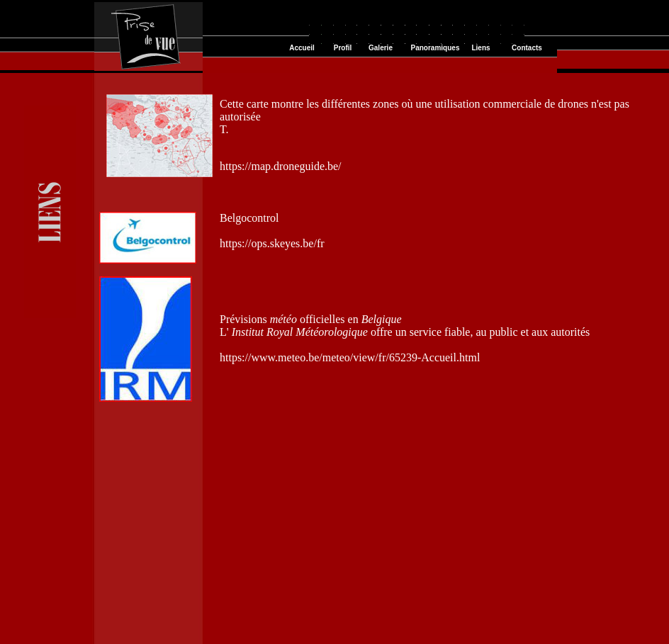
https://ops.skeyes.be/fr (272, 243)
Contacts (527, 48)
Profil (343, 48)
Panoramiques (435, 48)
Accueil (302, 48)
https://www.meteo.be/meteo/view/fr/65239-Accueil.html (350, 357)
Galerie (381, 48)
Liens (480, 48)
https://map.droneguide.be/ (281, 166)
